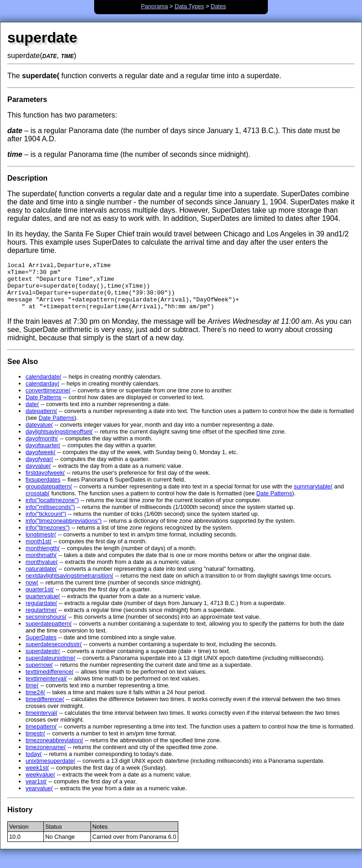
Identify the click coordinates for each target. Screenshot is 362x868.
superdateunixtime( (51, 667)
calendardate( (43, 386)
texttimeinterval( (46, 688)
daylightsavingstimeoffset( (59, 441)
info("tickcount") (46, 523)
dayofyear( (39, 469)
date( (32, 414)
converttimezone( (48, 400)
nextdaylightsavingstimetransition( (69, 585)
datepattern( (41, 421)
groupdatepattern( (49, 496)
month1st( (39, 551)
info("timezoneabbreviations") (64, 530)
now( (32, 592)
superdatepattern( (49, 633)
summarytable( (313, 496)
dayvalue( (38, 475)
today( (34, 764)
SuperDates (41, 647)
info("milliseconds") (50, 517)
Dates (218, 6)
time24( (35, 702)
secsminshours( (46, 626)
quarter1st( (40, 599)
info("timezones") (48, 537)
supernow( (39, 674)
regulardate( (41, 613)
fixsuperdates (43, 489)
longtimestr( (41, 544)
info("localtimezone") (52, 510)
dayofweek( (40, 462)
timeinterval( (42, 722)
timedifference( (45, 709)
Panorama (154, 6)
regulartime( (41, 619)
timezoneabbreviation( (54, 750)
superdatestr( (43, 661)
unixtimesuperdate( (51, 770)
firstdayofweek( (45, 482)
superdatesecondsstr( (54, 654)
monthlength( (43, 558)
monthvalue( (42, 571)
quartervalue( (43, 606)
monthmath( (41, 565)
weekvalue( (40, 784)
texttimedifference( (50, 681)
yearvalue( (39, 798)
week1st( (37, 777)
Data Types (189, 6)
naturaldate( (41, 578)
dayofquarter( (43, 455)
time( (32, 695)
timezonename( (46, 757)
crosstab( (38, 503)
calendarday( (43, 393)
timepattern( (41, 736)
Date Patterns (43, 407)
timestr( (35, 743)
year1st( (36, 791)
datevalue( (39, 434)
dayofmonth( (42, 448)
